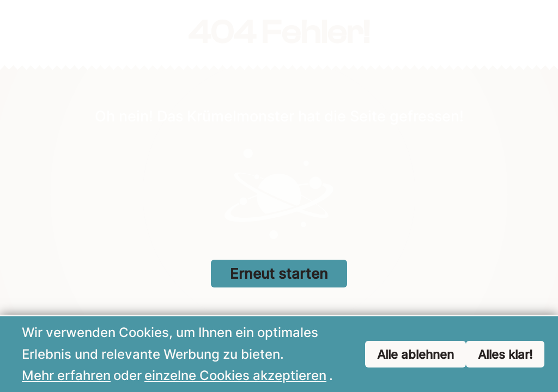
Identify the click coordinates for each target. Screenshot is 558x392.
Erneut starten (279, 274)
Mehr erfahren (66, 376)
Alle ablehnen (416, 355)
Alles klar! (505, 355)
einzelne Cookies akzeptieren (235, 376)
